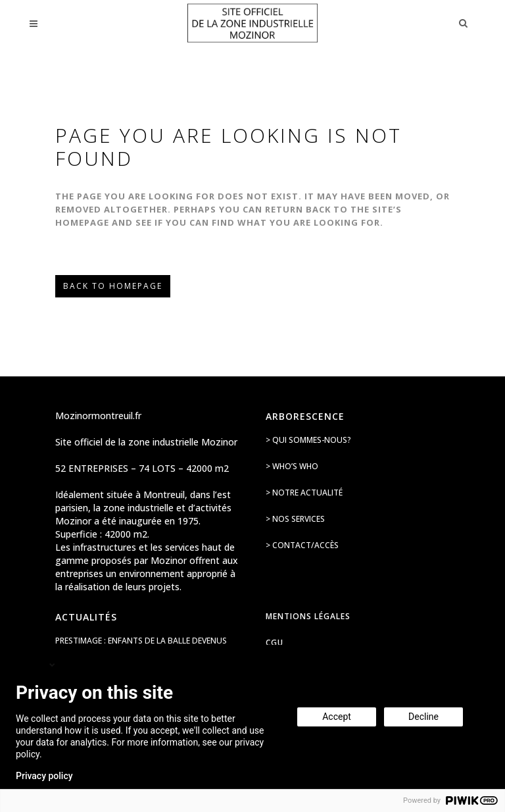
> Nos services (295, 519)
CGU (275, 643)
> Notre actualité (304, 493)
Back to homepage (113, 286)
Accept (337, 717)
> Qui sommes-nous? (308, 440)
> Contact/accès (302, 545)
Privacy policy (44, 776)
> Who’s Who (292, 466)
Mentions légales (308, 616)
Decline (423, 717)
